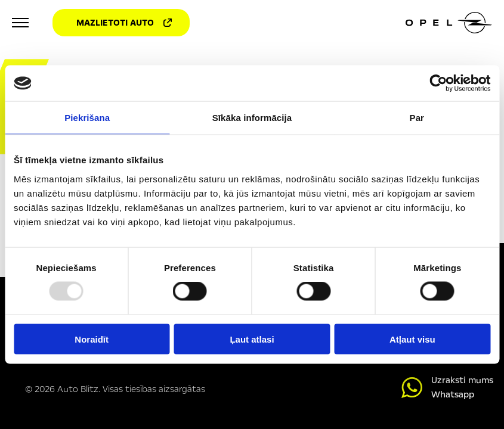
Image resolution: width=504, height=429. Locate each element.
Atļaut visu (412, 339)
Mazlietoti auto (124, 23)
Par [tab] (417, 118)
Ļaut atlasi (252, 339)
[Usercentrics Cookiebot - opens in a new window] (438, 83)
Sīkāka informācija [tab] (252, 118)
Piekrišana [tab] (87, 118)
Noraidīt (92, 339)
